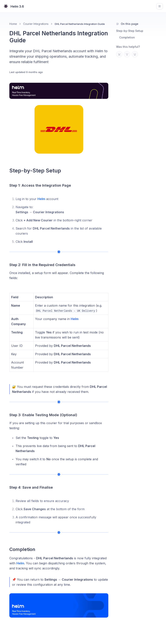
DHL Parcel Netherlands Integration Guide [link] (80, 24)
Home (13, 24)
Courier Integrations (36, 24)
